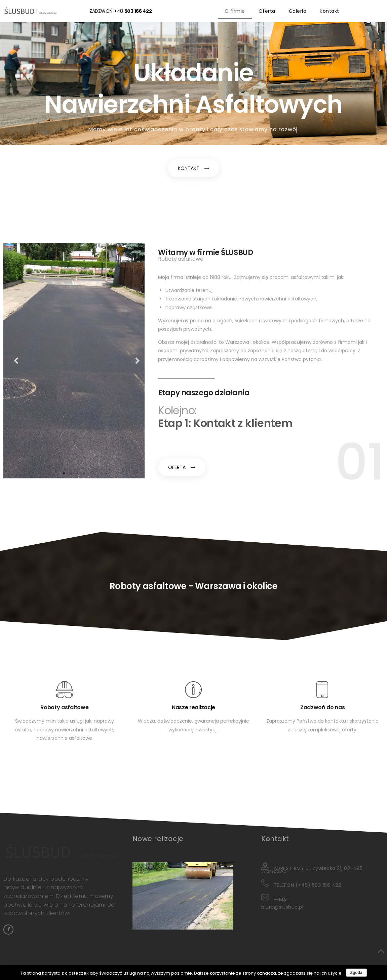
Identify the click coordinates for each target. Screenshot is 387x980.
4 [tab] (84, 473)
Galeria (298, 11)
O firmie (235, 11)
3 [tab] (77, 473)
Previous (13, 360)
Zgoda (356, 973)
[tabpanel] (74, 361)
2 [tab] (71, 473)
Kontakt (330, 11)
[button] (193, 168)
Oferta (267, 11)
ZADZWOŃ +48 (121, 11)
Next (134, 360)
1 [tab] (64, 473)
